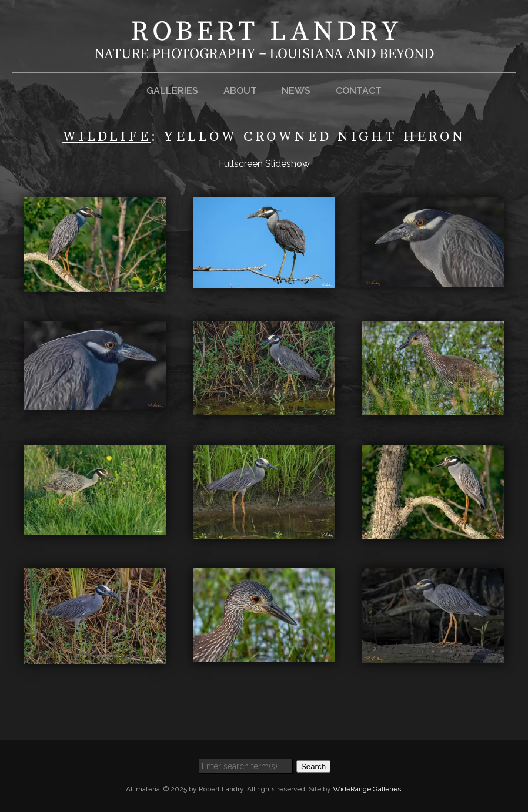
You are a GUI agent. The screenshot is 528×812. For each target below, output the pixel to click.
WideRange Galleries (367, 789)
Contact (359, 91)
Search (313, 766)
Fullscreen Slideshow (264, 164)
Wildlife (106, 137)
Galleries (172, 91)
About (240, 91)
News (296, 91)
